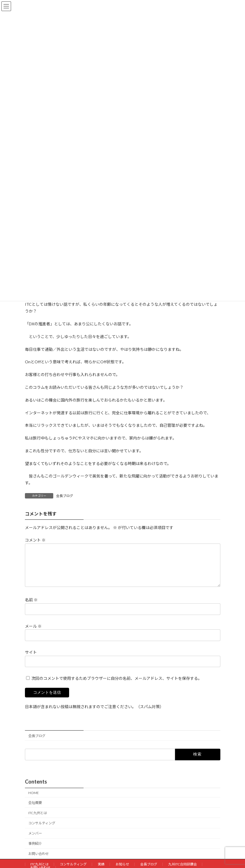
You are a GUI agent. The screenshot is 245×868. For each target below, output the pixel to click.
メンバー (35, 840)
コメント (35, 540)
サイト (31, 659)
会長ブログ (65, 496)
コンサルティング (42, 830)
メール (33, 633)
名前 (31, 607)
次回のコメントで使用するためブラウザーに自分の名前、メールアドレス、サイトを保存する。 (117, 685)
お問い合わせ (39, 860)
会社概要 (35, 809)
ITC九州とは (38, 820)
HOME (34, 800)
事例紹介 (35, 850)
